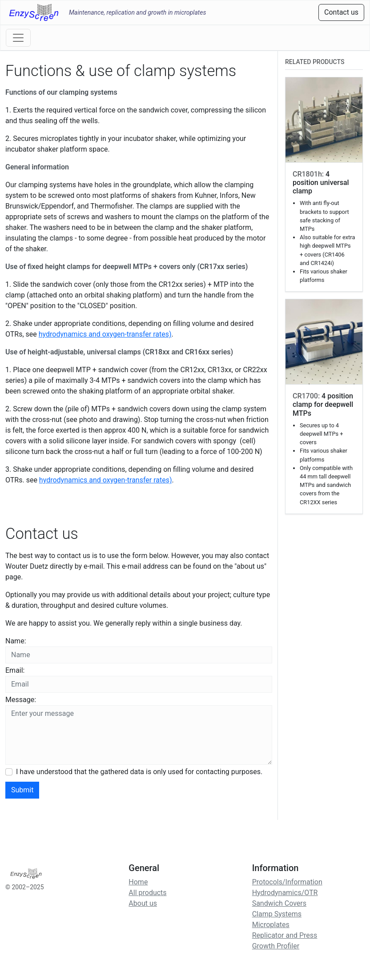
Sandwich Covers (279, 903)
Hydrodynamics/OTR (285, 893)
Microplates (271, 925)
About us (143, 903)
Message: (21, 700)
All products (147, 893)
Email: (15, 670)
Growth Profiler (276, 946)
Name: (16, 641)
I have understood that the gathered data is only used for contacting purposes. (139, 772)
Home (138, 882)
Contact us (341, 12)
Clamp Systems (277, 914)
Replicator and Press (285, 935)
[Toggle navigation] (18, 38)
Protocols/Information (287, 882)
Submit (22, 790)
